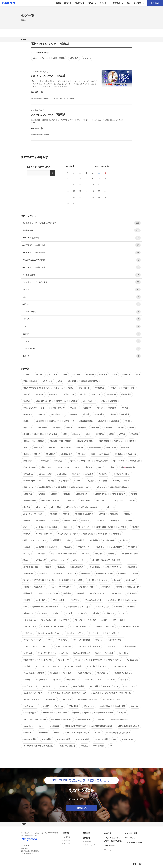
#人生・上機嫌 (58, 600)
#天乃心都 (53, 547)
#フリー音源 (118, 620)
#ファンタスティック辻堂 (80, 627)
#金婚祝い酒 (111, 394)
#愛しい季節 (56, 507)
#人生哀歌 (27, 600)
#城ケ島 (48, 567)
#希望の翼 (85, 520)
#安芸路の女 (88, 534)
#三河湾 (69, 613)
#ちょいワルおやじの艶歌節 (34, 673)
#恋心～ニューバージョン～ (34, 514)
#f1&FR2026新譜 (64, 739)
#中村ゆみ (131, 607)
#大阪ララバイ (83, 547)
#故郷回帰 (67, 494)
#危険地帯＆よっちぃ (105, 573)
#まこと (78, 660)
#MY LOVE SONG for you (34, 719)
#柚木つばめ (62, 474)
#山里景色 (40, 527)
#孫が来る (117, 534)
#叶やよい (72, 573)
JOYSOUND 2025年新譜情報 (82, 253)
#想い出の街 (71, 507)
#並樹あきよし (28, 613)
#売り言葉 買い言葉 (31, 567)
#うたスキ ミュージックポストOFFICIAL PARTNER (112, 693)
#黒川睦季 (90, 375)
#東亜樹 (51, 481)
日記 (82, 297)
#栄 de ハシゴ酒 (45, 474)
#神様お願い (39, 434)
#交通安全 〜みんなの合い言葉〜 (45, 607)
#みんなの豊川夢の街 (81, 653)
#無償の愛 (51, 448)
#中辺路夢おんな (102, 607)
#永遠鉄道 (119, 454)
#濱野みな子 (66, 448)
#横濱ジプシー (47, 467)
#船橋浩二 (115, 421)
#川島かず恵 (114, 520)
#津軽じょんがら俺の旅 (100, 454)
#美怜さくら (27, 428)
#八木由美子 (105, 587)
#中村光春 (118, 607)
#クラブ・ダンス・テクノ (33, 640)
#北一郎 (91, 580)
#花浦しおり (69, 421)
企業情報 (82, 334)
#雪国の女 (27, 394)
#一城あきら (109, 613)
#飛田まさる (48, 381)
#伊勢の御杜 (117, 593)
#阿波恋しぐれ (68, 394)
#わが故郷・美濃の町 (129, 646)
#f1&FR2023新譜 (101, 739)
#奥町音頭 (80, 540)
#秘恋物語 (82, 428)
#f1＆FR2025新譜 (30, 739)
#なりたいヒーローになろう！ (48, 666)
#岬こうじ (27, 527)
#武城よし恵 (135, 461)
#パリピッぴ (27, 633)
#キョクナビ (63, 640)
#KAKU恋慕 (55, 726)
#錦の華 (82, 394)
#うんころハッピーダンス (33, 693)
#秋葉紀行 (95, 428)
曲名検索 (68, 3)
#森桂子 (101, 467)
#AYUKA (84, 746)
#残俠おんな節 (102, 461)
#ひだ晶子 (27, 666)
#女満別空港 (56, 540)
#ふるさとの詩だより (94, 660)
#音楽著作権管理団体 (89, 381)
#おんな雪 (111, 680)
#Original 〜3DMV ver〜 (104, 713)
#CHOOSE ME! (128, 739)
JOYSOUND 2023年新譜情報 (82, 267)
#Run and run (47, 713)
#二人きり (86, 607)
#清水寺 (37, 454)
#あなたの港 (66, 700)
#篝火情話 (57, 428)
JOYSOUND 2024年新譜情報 (82, 245)
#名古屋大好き (28, 573)
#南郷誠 (135, 573)
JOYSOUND (80, 3)
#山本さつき (67, 527)
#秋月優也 (108, 428)
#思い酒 (102, 514)
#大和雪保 (42, 554)
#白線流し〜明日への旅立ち (61, 441)
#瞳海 (65, 434)
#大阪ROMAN (117, 547)
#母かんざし (86, 461)
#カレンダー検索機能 (81, 640)
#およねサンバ (48, 686)
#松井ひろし (104, 474)
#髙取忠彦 (103, 375)
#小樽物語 (136, 527)
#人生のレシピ (114, 600)
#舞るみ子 (129, 421)
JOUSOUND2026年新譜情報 (82, 260)
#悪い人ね (111, 507)
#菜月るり (27, 421)
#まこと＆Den (63, 660)
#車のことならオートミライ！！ (35, 408)
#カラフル (99, 640)
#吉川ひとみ (58, 573)
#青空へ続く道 (84, 388)
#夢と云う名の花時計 (130, 554)
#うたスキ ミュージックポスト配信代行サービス (67, 693)
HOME (58, 3)
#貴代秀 (125, 408)
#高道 (115, 375)
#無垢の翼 (38, 448)
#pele (86, 713)
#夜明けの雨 (41, 560)
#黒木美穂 (76, 375)
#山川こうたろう (84, 527)
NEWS (90, 3)
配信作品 (117, 3)
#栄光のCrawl (28, 474)
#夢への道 (86, 554)
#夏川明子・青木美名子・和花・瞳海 (106, 560)
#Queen (76, 713)
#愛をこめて (118, 501)
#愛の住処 (27, 507)
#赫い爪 (100, 408)
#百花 (111, 434)
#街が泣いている (58, 414)
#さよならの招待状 (84, 673)
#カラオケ (47, 646)
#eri (115, 739)
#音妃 (70, 388)
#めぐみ (64, 653)
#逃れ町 (74, 401)
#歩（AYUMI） (119, 461)
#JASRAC (58, 733)
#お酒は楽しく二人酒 (93, 680)
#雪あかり (40, 394)
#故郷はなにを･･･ (83, 494)
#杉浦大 (91, 481)
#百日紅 (122, 434)
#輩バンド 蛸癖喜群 (109, 401)
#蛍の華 (86, 414)
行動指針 (67, 843)
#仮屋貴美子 (132, 593)
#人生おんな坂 (131, 600)
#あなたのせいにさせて (111, 700)
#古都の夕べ (86, 573)
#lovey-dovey (28, 726)
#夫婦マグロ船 (109, 540)
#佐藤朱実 (67, 593)
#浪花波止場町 (67, 454)
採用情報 (82, 304)
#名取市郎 (43, 573)
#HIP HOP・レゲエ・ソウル (78, 733)
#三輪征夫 (57, 613)
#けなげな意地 (42, 680)
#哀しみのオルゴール (114, 567)
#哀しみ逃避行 (94, 567)
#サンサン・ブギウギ (75, 633)
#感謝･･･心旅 (85, 501)
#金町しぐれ (96, 394)
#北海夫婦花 (64, 580)
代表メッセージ (90, 845)
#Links (42, 726)
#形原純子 (55, 520)
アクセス (82, 341)
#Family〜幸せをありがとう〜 (118, 733)
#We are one (89, 706)
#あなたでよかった (30, 706)
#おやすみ (64, 686)
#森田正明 (89, 467)
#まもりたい (124, 653)
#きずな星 (57, 680)
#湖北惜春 (125, 448)
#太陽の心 (124, 540)
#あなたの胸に (50, 700)
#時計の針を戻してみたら (81, 487)
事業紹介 (87, 833)
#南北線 (26, 580)
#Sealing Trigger (29, 713)
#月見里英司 (61, 487)
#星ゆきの (101, 487)
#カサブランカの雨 (64, 646)
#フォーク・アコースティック (53, 627)
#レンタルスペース (48, 620)
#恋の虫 (66, 514)
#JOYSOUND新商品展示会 (102, 726)
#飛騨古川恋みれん (30, 381)
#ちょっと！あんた (121, 666)
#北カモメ (103, 580)
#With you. (59, 706)
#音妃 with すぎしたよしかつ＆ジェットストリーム (43, 388)
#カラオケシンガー (30, 646)
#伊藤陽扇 (80, 593)
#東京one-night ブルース (32, 481)
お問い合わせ (82, 319)
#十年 (51, 580)
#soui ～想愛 (120, 706)
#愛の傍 (132, 501)
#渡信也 (26, 454)
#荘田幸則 (40, 421)
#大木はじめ (27, 554)
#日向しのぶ (27, 494)
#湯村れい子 (111, 448)
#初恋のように (40, 587)
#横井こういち (64, 467)
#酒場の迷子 (126, 394)
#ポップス (92, 620)
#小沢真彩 (122, 527)
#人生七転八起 (42, 600)
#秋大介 (121, 428)
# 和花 (46, 706)
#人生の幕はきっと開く (94, 600)
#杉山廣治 (103, 481)
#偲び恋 (119, 587)
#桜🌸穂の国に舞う (129, 467)
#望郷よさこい (28, 487)
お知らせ (82, 290)
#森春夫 (113, 467)
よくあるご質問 (82, 275)
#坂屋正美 (61, 567)
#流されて (82, 454)
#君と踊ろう (132, 567)
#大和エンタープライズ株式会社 (64, 554)
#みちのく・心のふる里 (104, 653)
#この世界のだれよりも (123, 673)
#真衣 (88, 434)
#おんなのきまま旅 (30, 686)
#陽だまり (53, 394)
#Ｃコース (27, 375)
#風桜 (60, 381)
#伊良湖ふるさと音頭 (98, 593)
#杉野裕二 (78, 481)
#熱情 (131, 441)
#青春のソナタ (129, 388)
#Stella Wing (105, 706)
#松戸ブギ (76, 474)
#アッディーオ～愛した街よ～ (88, 646)
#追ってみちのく (89, 401)
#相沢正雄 (100, 434)
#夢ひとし (112, 554)
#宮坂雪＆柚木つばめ (44, 534)
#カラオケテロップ (116, 640)
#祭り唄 (26, 434)
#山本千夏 (53, 527)
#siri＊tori (135, 706)
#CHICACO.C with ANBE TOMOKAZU (38, 746)
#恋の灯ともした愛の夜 (84, 514)
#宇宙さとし (103, 534)
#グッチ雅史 (112, 633)
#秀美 (132, 428)
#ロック (123, 613)
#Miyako (101, 719)
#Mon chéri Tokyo (85, 719)
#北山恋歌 (78, 580)
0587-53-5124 (29, 853)
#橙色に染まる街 (29, 467)
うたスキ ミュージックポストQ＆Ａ (82, 282)
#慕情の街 (71, 501)
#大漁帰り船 (133, 547)
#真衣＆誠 (76, 434)
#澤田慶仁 (80, 448)
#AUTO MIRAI (99, 746)
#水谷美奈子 (59, 461)
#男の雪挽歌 (104, 441)
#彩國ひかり (41, 520)
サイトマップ (130, 838)
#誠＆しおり (27, 414)
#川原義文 (129, 520)
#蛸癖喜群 (73, 414)
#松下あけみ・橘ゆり (122, 474)
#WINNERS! (74, 706)
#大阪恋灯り (67, 547)
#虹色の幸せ (99, 414)
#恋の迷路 (54, 514)
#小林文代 (27, 534)
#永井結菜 (45, 461)
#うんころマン (129, 686)
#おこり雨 (94, 686)
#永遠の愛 (132, 454)
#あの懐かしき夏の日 (31, 700)
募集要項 (88, 842)
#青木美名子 (100, 388)
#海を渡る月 (51, 454)
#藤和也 (113, 414)
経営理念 (67, 840)
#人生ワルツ (74, 600)
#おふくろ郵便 (79, 686)
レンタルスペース (82, 349)
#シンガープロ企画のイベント (49, 633)
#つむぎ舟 (104, 666)
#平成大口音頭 (70, 520)
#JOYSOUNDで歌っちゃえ (129, 726)
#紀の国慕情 (42, 428)
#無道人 (26, 448)
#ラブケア (65, 620)
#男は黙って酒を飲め (85, 441)
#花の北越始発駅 (86, 421)
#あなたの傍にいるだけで (86, 700)
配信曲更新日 (82, 230)
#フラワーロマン (29, 627)
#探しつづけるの (119, 494)
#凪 (52, 587)
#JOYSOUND (28, 733)
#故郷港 (54, 494)
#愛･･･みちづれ (102, 501)
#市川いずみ (99, 520)
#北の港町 (116, 580)
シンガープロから (82, 312)
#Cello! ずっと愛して (67, 746)
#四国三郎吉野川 (77, 567)
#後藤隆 (127, 514)
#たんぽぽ (54, 673)
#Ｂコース (40, 375)
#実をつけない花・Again (68, 534)
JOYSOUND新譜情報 (82, 238)
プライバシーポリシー (134, 843)
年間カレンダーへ (102, 166)
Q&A (128, 3)
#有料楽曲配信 (45, 487)
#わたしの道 (110, 646)
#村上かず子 (64, 481)
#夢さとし (27, 560)
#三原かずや (82, 613)
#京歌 (25, 607)
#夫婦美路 (94, 540)
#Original (123, 713)
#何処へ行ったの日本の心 (48, 593)
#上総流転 (43, 613)
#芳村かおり (54, 421)
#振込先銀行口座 (29, 501)
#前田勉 (26, 587)
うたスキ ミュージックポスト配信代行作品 (82, 223)
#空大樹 (69, 428)
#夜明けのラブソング (59, 560)
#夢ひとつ (99, 554)
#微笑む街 (114, 514)
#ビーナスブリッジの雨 (105, 627)
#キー (50, 640)
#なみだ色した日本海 (73, 666)
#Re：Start (63, 713)
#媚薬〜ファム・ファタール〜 (34, 540)
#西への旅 (42, 414)
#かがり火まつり (73, 680)
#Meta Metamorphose (119, 719)
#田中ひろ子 (119, 441)
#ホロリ (105, 620)
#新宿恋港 (42, 494)
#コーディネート (95, 633)
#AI (111, 746)
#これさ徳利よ (102, 673)
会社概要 (137, 3)
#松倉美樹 (89, 474)
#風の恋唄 (72, 381)
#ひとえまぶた (132, 660)
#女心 (69, 540)
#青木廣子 (114, 388)
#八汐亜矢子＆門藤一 (87, 587)
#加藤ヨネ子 (131, 580)
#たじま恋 (67, 673)
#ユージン (79, 620)
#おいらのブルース (40, 58)
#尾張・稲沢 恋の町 (105, 527)
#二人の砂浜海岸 (70, 607)
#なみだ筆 (91, 666)
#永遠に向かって (29, 461)
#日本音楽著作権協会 (118, 487)
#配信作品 (74, 58)
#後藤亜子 (27, 520)
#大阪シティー (100, 547)
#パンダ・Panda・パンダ (129, 627)
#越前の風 (87, 408)
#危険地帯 (122, 573)
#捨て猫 (134, 494)
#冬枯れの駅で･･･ (66, 587)
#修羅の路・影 (133, 587)
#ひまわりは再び (115, 660)
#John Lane (43, 733)
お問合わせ (155, 3)
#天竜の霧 (27, 547)
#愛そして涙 (41, 507)
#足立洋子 (74, 408)
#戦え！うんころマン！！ (51, 501)
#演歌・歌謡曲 (59, 58)
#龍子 (65, 375)
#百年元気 (134, 434)
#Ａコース (87, 58)
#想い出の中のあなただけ (91, 507)
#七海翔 (96, 613)
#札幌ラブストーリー (121, 481)
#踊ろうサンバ (59, 408)
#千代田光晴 (39, 580)
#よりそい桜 (27, 653)
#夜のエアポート (80, 560)
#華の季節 (125, 414)
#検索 (77, 467)
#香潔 (138, 375)
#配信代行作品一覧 (43, 401)
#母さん (73, 461)
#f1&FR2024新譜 (82, 739)
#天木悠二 (40, 547)
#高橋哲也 (126, 375)
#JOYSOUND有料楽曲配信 (75, 726)
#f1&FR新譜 (47, 739)
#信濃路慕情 (27, 593)
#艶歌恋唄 (102, 421)
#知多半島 (53, 434)
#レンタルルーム (29, 620)
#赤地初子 (112, 408)
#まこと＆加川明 (46, 660)
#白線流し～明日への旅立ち (34, 441)
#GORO (98, 733)
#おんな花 (124, 680)
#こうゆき (27, 680)
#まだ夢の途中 (28, 660)
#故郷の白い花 (101, 494)
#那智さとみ (61, 401)
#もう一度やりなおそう (47, 653)
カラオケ (103, 3)
